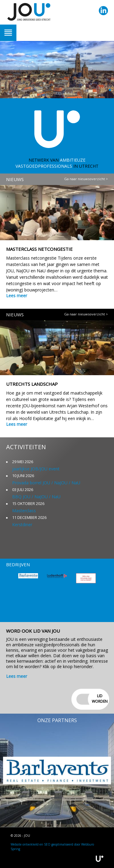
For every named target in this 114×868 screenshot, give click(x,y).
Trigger (8, 33)
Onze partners (57, 720)
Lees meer (17, 296)
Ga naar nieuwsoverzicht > (86, 179)
